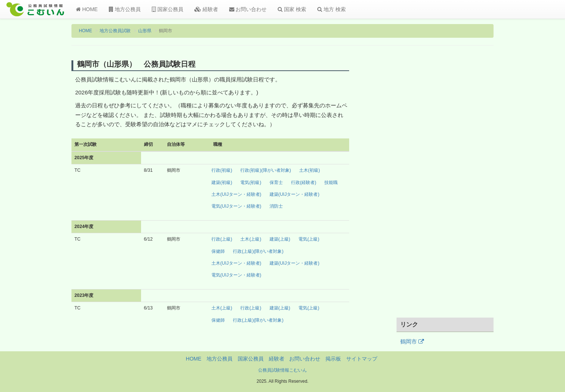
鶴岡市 (412, 342)
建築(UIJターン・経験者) (295, 194)
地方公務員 (125, 9)
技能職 (331, 182)
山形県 (145, 31)
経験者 (206, 9)
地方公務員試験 (115, 31)
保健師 (218, 251)
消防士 (276, 206)
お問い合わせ (248, 9)
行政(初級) (222, 170)
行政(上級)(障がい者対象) (258, 251)
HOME (87, 9)
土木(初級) (310, 170)
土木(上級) (251, 239)
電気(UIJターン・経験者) (236, 206)
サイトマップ (362, 359)
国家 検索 (292, 9)
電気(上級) (309, 239)
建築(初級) (222, 182)
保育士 (276, 182)
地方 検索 (332, 9)
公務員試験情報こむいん (282, 370)
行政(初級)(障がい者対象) (265, 170)
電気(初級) (251, 182)
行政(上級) (222, 239)
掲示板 (333, 359)
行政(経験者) (304, 182)
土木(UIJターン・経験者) (236, 194)
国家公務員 (168, 9)
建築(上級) (280, 239)
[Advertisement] (445, 186)
